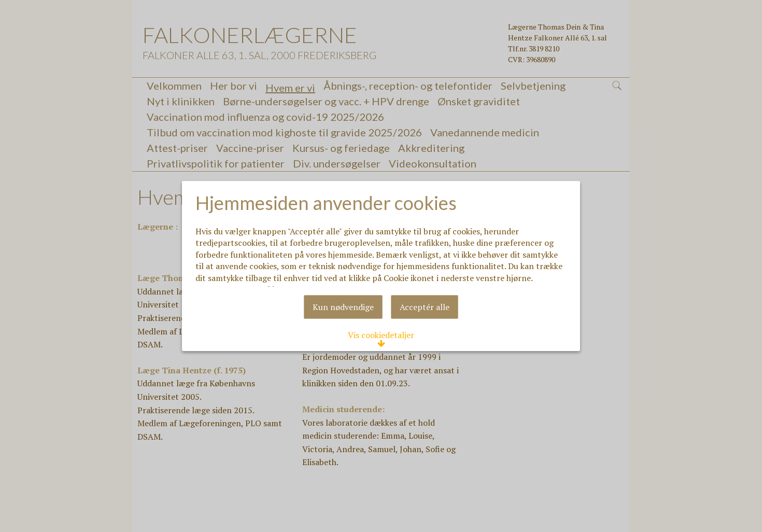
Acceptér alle (425, 344)
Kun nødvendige (343, 344)
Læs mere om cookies (247, 270)
